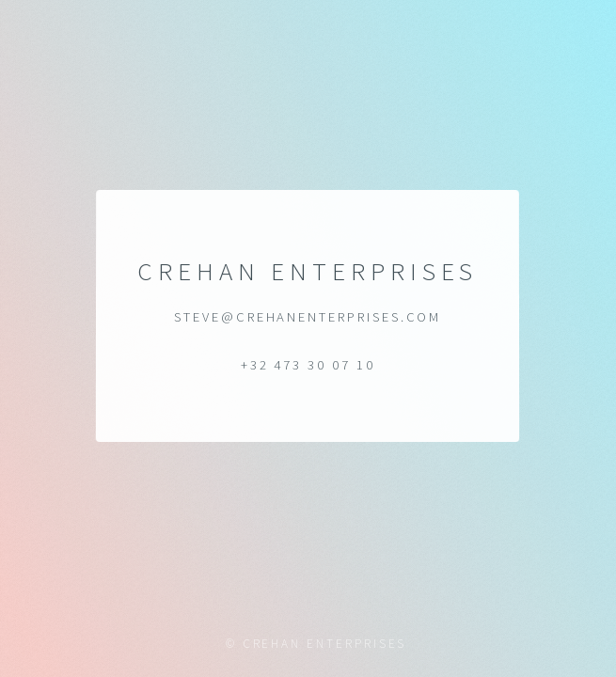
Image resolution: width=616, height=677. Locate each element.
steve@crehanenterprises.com (308, 317)
